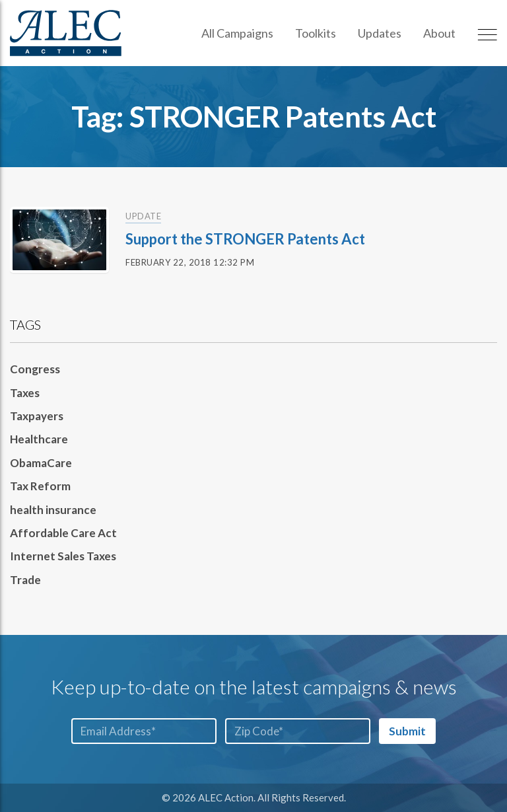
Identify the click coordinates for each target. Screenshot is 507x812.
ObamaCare (41, 463)
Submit (407, 731)
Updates (380, 33)
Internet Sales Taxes (63, 556)
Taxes (25, 393)
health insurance (53, 510)
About (439, 33)
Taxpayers (37, 416)
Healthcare (39, 439)
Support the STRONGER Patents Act (245, 239)
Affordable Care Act (63, 533)
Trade (25, 580)
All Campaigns (237, 33)
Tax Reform (40, 486)
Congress (35, 369)
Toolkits (316, 33)
